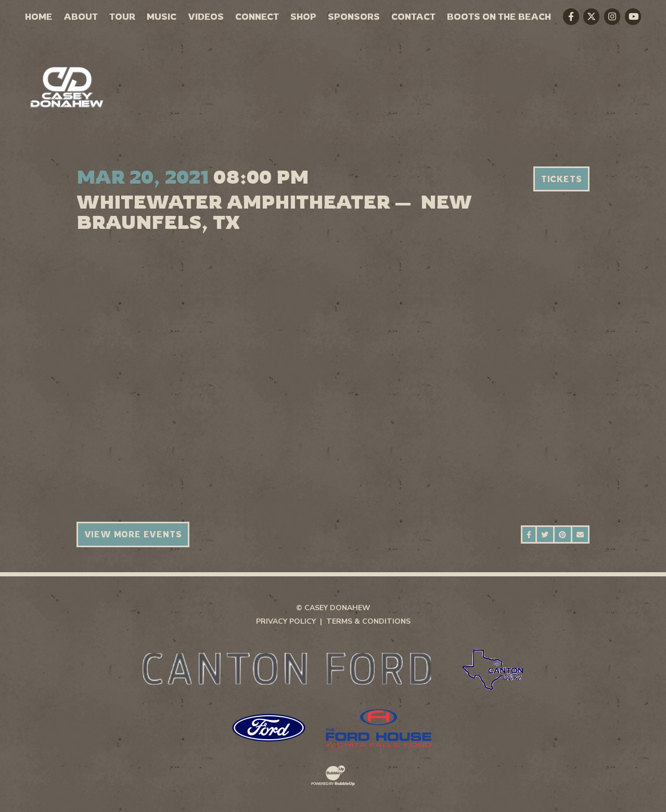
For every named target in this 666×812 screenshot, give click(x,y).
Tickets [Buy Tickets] (562, 179)
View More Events (133, 534)
